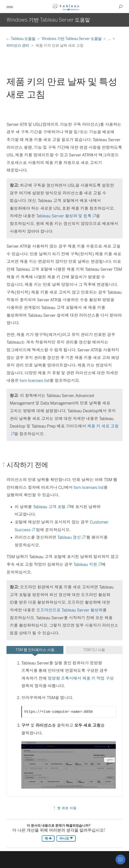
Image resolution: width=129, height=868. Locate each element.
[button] (10, 7)
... (110, 39)
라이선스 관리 (18, 45)
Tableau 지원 (87, 564)
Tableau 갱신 (71, 537)
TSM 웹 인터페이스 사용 (35, 650)
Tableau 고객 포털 (51, 507)
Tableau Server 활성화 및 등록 (66, 216)
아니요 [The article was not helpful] (66, 838)
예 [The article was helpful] (48, 838)
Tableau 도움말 (21, 39)
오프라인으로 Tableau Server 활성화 (69, 610)
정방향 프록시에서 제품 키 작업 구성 (81, 678)
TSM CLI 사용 (94, 650)
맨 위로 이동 (65, 808)
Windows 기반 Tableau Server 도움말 (72, 39)
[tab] (35, 650)
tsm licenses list (35, 381)
